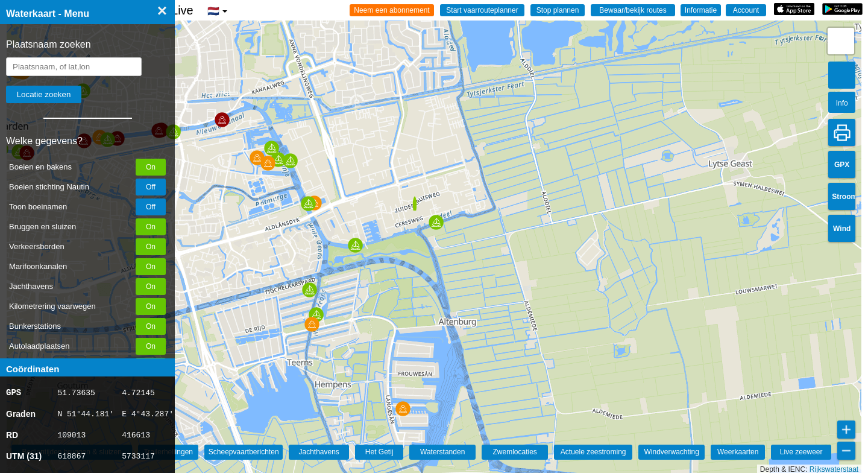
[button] (312, 324)
